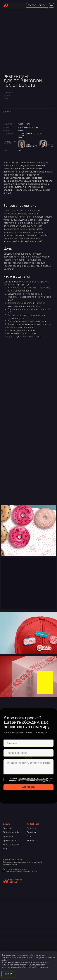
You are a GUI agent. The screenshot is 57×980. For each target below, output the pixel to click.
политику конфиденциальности (33, 778)
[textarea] (28, 767)
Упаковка (8, 836)
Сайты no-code (11, 832)
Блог (29, 836)
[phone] (28, 753)
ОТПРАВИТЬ (28, 787)
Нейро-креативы (12, 845)
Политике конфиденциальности (37, 967)
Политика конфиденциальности (15, 869)
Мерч (5, 849)
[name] (28, 743)
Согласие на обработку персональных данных (20, 871)
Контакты (32, 840)
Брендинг (8, 828)
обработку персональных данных (35, 781)
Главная (31, 828)
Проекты (31, 832)
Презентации (10, 840)
